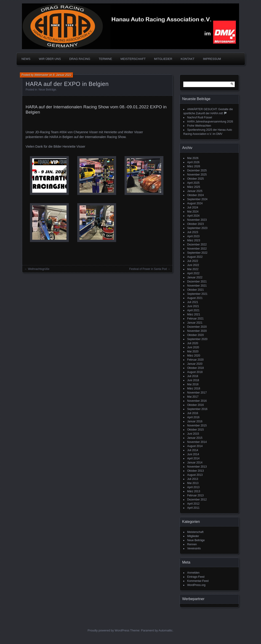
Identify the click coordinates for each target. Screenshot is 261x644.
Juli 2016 (193, 413)
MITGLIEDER (163, 59)
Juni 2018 (193, 380)
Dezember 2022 (197, 245)
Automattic (166, 630)
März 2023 (194, 240)
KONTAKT (188, 59)
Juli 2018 (193, 376)
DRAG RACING (80, 59)
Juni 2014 (193, 454)
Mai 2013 (193, 483)
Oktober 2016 (196, 405)
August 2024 (195, 203)
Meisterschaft (195, 532)
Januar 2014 (195, 463)
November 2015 (197, 426)
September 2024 (197, 199)
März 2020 (194, 356)
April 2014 (193, 458)
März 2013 (194, 491)
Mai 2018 (193, 384)
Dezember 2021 (197, 282)
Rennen (192, 544)
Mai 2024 (193, 212)
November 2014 (197, 442)
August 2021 (195, 298)
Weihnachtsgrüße (39, 269)
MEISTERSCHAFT (133, 59)
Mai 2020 (193, 351)
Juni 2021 (193, 306)
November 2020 (197, 331)
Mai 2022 (193, 269)
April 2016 (193, 417)
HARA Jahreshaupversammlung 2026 (210, 122)
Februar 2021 (195, 319)
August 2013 (195, 475)
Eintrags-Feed (196, 577)
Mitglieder (193, 536)
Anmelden (193, 573)
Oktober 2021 (196, 290)
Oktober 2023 (196, 224)
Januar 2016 (195, 421)
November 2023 (197, 220)
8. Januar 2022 (62, 75)
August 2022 (195, 257)
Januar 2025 (195, 191)
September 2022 (197, 253)
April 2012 (193, 504)
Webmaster (41, 75)
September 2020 (197, 339)
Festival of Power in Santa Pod (148, 269)
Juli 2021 (193, 302)
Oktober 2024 (196, 195)
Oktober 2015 (196, 430)
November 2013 (197, 467)
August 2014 (195, 446)
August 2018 (195, 372)
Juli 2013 (193, 479)
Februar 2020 (195, 360)
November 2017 (197, 393)
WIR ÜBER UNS (50, 59)
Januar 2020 (195, 364)
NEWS (26, 59)
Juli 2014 (193, 450)
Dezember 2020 (197, 327)
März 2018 (194, 389)
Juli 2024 (193, 208)
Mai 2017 (193, 397)
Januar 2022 (195, 277)
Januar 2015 (195, 438)
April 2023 (193, 236)
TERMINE (105, 59)
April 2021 (193, 310)
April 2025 (193, 183)
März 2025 (194, 187)
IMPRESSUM (212, 59)
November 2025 (197, 175)
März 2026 (194, 166)
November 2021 (197, 286)
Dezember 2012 (197, 500)
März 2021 (194, 314)
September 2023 (197, 228)
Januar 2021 (195, 323)
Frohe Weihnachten (199, 126)
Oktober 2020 (196, 335)
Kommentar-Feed (198, 581)
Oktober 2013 (196, 471)
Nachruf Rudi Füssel (200, 117)
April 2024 (193, 216)
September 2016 (197, 409)
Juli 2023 (193, 232)
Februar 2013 (195, 495)
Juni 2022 (193, 265)
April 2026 (193, 162)
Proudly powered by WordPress (108, 630)
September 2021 (197, 294)
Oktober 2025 (196, 179)
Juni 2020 (193, 347)
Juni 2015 (193, 434)
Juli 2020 (193, 343)
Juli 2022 (193, 261)
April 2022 (193, 273)
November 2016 (197, 401)
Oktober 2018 (196, 368)
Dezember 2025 (197, 170)
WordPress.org (196, 585)
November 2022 (197, 249)
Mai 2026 (193, 158)
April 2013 (193, 487)
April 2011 (193, 508)
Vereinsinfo (194, 548)
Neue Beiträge (47, 90)
